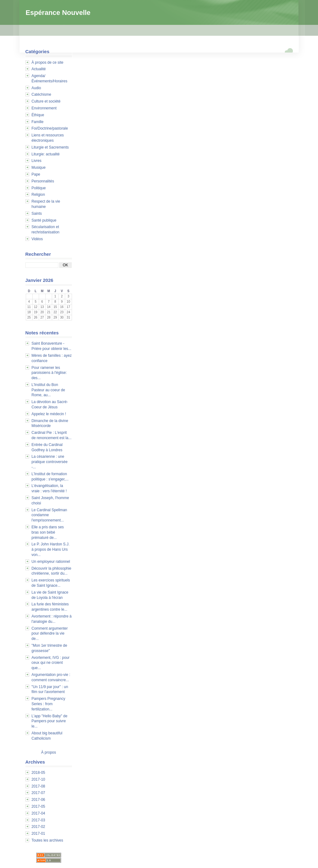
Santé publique (44, 220)
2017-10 (38, 779)
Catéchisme (41, 94)
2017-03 (38, 820)
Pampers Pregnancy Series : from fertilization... (49, 704)
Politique (39, 188)
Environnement (44, 108)
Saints (37, 214)
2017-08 (38, 786)
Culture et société (46, 101)
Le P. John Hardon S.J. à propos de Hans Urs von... (51, 549)
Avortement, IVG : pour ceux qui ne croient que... (51, 663)
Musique (39, 168)
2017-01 (38, 834)
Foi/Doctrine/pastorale (50, 128)
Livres (37, 161)
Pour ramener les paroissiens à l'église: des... (49, 373)
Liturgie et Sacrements (50, 147)
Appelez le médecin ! (49, 414)
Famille (38, 122)
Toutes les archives (47, 840)
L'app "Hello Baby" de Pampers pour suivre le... (50, 721)
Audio (36, 88)
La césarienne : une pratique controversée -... (50, 462)
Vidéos (37, 239)
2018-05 (38, 773)
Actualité (39, 69)
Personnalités (43, 181)
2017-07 (38, 793)
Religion (38, 195)
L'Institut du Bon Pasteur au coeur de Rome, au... (48, 390)
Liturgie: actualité (46, 154)
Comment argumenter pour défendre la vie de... (50, 634)
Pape (36, 174)
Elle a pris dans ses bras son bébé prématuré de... (48, 532)
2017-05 (38, 806)
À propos (48, 752)
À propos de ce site (48, 62)
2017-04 (38, 813)
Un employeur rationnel (51, 562)
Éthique (38, 115)
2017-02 (38, 827)
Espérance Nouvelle (58, 13)
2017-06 (38, 800)
